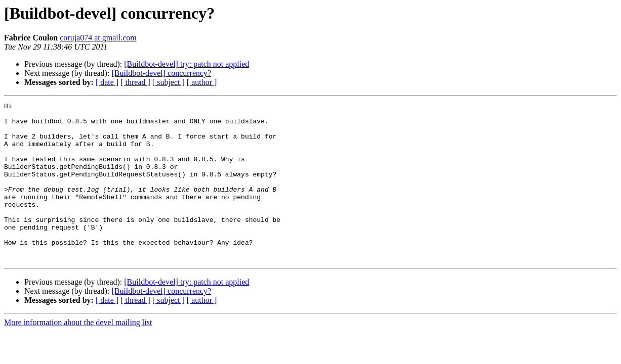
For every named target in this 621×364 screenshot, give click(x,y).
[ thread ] (135, 82)
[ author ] (202, 82)
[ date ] (107, 82)
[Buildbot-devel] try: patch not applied (187, 64)
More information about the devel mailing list (78, 354)
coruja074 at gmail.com (98, 38)
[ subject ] (169, 82)
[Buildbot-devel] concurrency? (161, 73)
